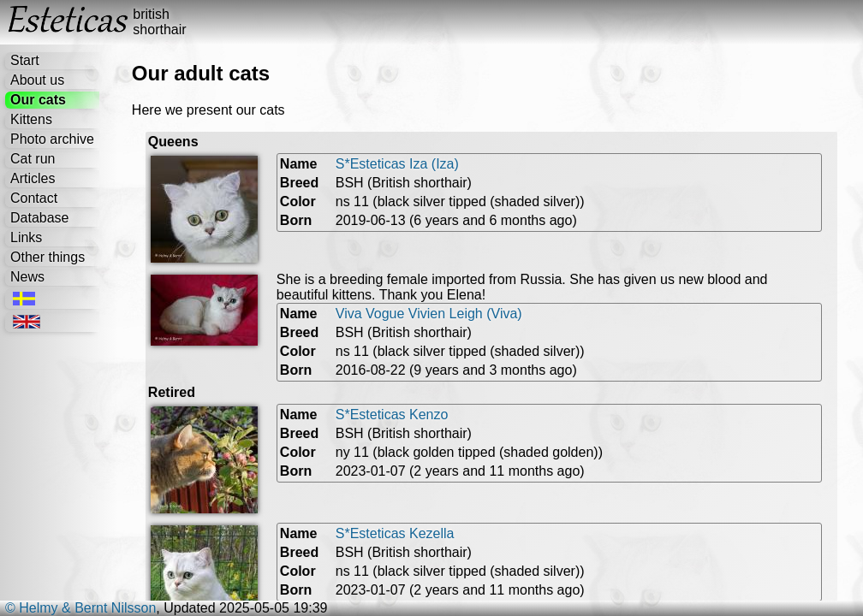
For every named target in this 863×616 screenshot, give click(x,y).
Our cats (38, 100)
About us (37, 80)
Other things (48, 257)
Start (25, 60)
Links (26, 237)
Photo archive (52, 139)
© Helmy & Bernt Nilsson (80, 608)
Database (40, 218)
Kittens (31, 119)
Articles (33, 178)
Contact (34, 198)
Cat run (33, 159)
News (27, 277)
